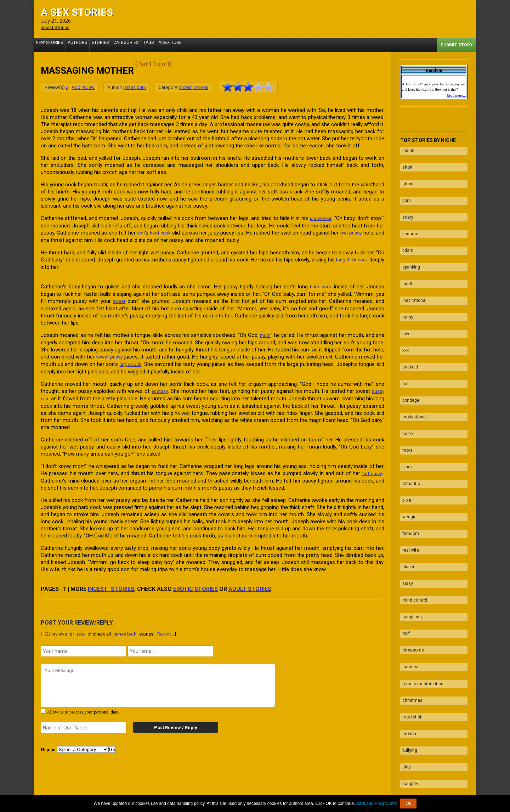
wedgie (407, 453)
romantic (409, 425)
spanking (409, 246)
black (405, 411)
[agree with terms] (43, 707)
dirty (404, 660)
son (142, 232)
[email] (170, 647)
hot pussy (372, 469)
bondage (409, 356)
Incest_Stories (194, 87)
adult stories (250, 585)
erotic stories (195, 585)
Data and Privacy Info (377, 803)
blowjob (407, 715)
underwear (320, 218)
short (405, 163)
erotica (407, 632)
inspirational (412, 273)
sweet (120, 299)
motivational (412, 370)
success (409, 577)
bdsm (406, 232)
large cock (131, 361)
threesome (411, 563)
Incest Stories (57, 27)
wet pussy (359, 232)
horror (406, 384)
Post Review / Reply (170, 723)
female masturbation (421, 591)
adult (405, 259)
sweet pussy (110, 354)
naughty (408, 674)
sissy (406, 508)
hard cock (164, 232)
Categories (136, 45)
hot (403, 342)
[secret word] (84, 723)
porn (404, 190)
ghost (406, 176)
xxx (403, 315)
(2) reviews (56, 630)
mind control (413, 522)
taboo (406, 688)
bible (405, 439)
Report (164, 630)
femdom (409, 467)
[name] (84, 647)
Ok (408, 803)
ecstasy (160, 388)
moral (406, 397)
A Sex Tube (186, 45)
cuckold (408, 328)
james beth (135, 87)
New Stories (51, 45)
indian (406, 149)
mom (265, 333)
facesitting (411, 729)
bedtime (408, 218)
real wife (409, 480)
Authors (82, 45)
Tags (161, 45)
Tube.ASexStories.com (283, 792)
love (404, 301)
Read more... (456, 95)
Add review (83, 87)
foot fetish (410, 619)
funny (406, 287)
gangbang (410, 536)
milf (404, 549)
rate (81, 630)
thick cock (320, 285)
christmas (410, 605)
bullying (408, 646)
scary (406, 204)
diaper (406, 494)
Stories (107, 45)
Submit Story (457, 45)
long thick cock (366, 259)
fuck (404, 701)
